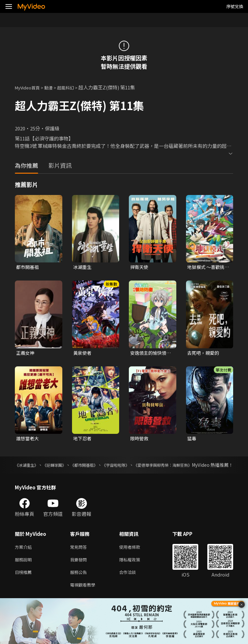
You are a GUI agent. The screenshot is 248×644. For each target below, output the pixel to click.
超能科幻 (73, 87)
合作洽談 (133, 583)
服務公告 (80, 583)
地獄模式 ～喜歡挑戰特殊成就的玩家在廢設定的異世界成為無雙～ (207, 267)
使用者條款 (135, 556)
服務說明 (25, 570)
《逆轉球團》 (64, 467)
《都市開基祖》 (101, 467)
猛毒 (192, 440)
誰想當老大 (28, 440)
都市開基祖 (28, 267)
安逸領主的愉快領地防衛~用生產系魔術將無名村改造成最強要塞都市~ (151, 354)
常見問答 (80, 556)
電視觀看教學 (85, 597)
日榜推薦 (25, 583)
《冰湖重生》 (28, 467)
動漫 (54, 87)
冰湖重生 (83, 267)
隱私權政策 (135, 570)
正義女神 (26, 354)
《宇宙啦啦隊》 (141, 467)
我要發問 (80, 570)
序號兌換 (235, 6)
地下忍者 (83, 440)
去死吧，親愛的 (204, 354)
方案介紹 (25, 556)
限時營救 (140, 440)
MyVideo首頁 (30, 87)
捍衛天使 (140, 267)
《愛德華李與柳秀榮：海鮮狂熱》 (199, 467)
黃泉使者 (83, 354)
